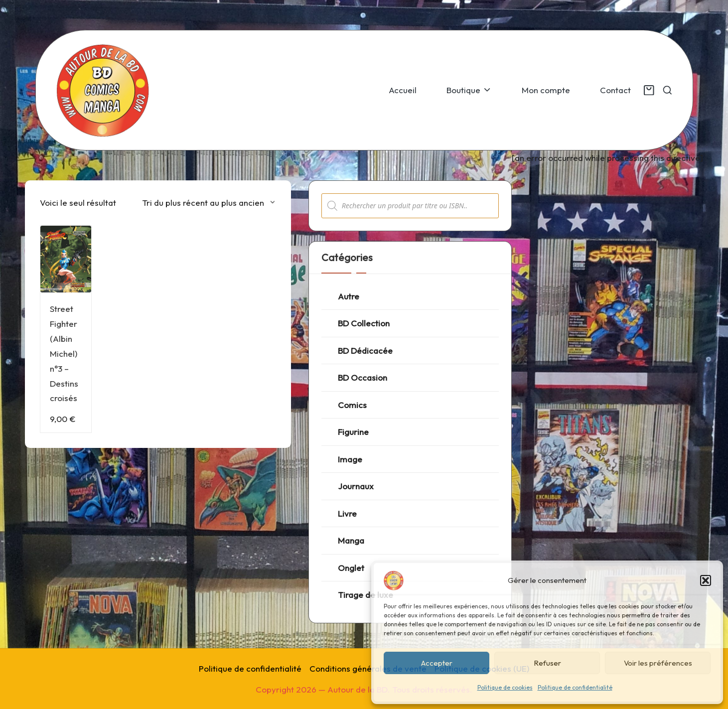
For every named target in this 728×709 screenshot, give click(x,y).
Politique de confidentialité (575, 687)
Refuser (547, 663)
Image (350, 459)
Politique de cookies (505, 687)
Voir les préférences (658, 663)
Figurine (353, 432)
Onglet (351, 568)
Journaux (356, 486)
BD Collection (364, 323)
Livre (347, 513)
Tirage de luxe (365, 595)
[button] (706, 580)
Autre (349, 296)
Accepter (437, 663)
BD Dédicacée (365, 351)
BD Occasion (363, 377)
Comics (352, 405)
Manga (351, 540)
